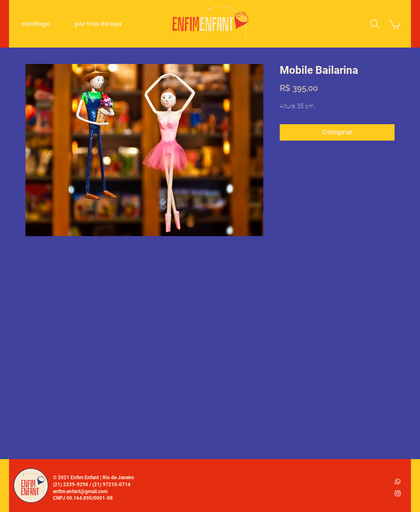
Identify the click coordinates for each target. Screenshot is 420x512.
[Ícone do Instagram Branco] (398, 493)
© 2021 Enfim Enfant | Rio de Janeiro (94, 478)
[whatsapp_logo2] (398, 481)
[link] (395, 24)
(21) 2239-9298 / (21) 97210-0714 (92, 485)
